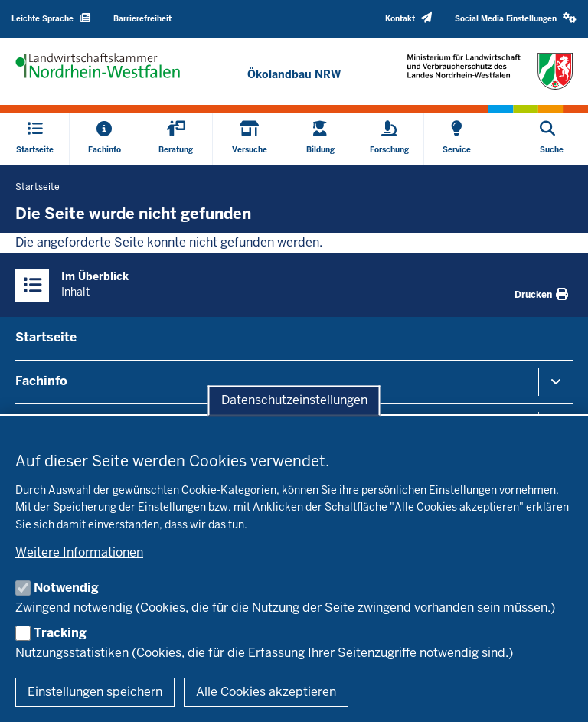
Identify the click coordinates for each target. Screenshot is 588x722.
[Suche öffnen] (552, 139)
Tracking (60, 633)
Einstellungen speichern (95, 692)
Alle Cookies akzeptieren (266, 692)
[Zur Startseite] (294, 74)
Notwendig (66, 588)
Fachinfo (41, 381)
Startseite (46, 337)
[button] (516, 19)
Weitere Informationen (79, 552)
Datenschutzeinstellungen (294, 401)
